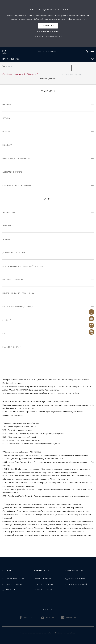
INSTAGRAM (69, 618)
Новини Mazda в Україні (77, 584)
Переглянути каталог (13, 584)
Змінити (8, 66)
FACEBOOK (27, 618)
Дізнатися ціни (10, 590)
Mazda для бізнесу (43, 590)
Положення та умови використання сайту (36, 633)
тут (85, 19)
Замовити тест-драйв (13, 579)
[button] (48, 26)
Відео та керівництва (75, 579)
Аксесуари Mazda (42, 579)
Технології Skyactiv (43, 584)
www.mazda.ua (16, 415)
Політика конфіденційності (66, 633)
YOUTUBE (48, 618)
